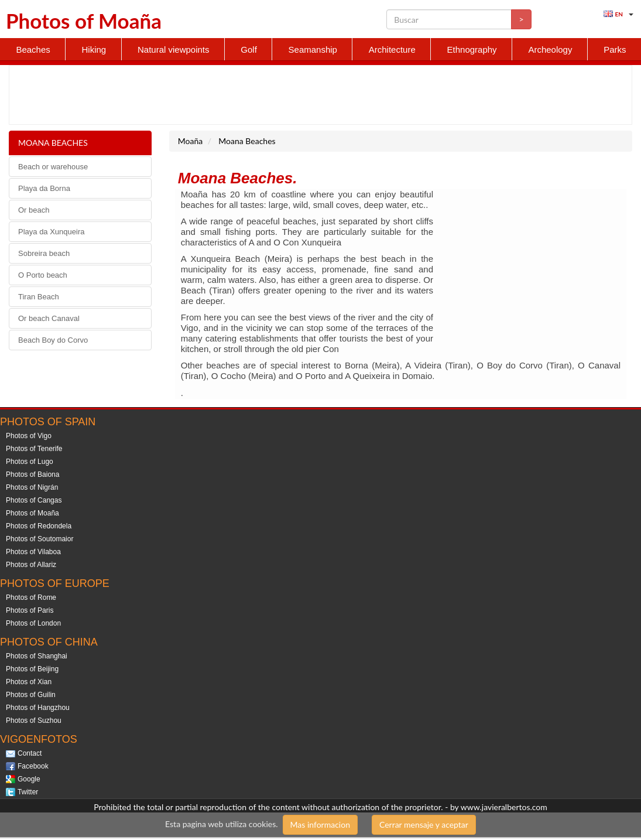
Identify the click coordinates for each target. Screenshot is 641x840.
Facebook (33, 766)
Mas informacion (320, 824)
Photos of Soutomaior (40, 539)
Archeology (550, 49)
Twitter (28, 792)
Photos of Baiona (32, 474)
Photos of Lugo (30, 462)
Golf (249, 49)
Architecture (392, 49)
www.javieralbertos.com (504, 807)
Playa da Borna (44, 188)
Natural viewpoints (174, 49)
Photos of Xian (29, 682)
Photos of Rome (31, 597)
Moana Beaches (53, 143)
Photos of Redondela (39, 526)
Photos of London (33, 623)
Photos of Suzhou (34, 721)
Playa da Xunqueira (51, 232)
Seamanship (313, 49)
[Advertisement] (316, 95)
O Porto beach (43, 275)
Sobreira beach (44, 253)
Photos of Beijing (32, 669)
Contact (30, 753)
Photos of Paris (30, 610)
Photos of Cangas (34, 500)
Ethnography (472, 49)
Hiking (94, 49)
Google (29, 779)
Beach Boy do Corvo (53, 340)
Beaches (33, 49)
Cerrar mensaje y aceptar (424, 824)
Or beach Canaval (49, 318)
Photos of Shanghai (37, 656)
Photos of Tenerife (34, 449)
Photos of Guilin (31, 695)
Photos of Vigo (29, 436)
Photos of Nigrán (32, 487)
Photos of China (49, 642)
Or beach (34, 210)
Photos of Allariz (31, 565)
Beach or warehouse (53, 167)
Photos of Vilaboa (33, 552)
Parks (615, 49)
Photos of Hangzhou (38, 708)
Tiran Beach (39, 297)
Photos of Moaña (32, 513)
